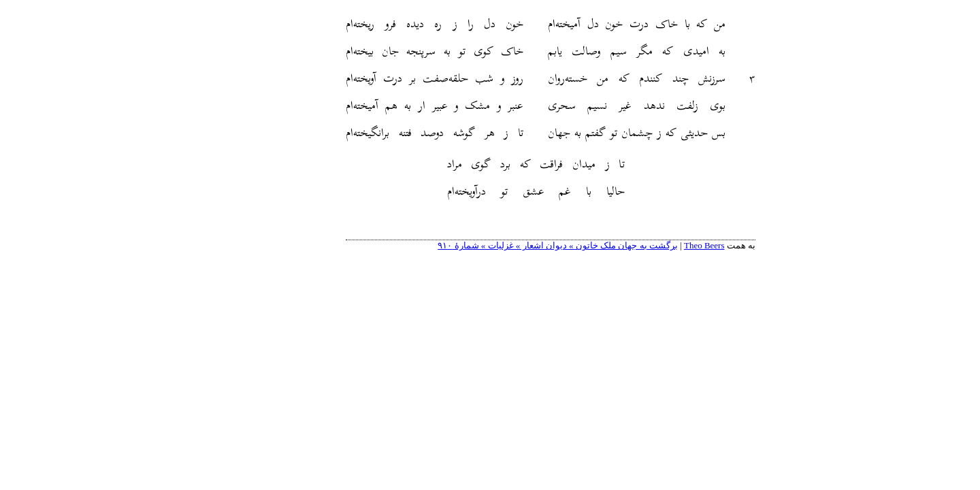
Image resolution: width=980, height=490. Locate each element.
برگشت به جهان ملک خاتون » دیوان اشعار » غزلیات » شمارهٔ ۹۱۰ (497, 245)
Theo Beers (644, 245)
